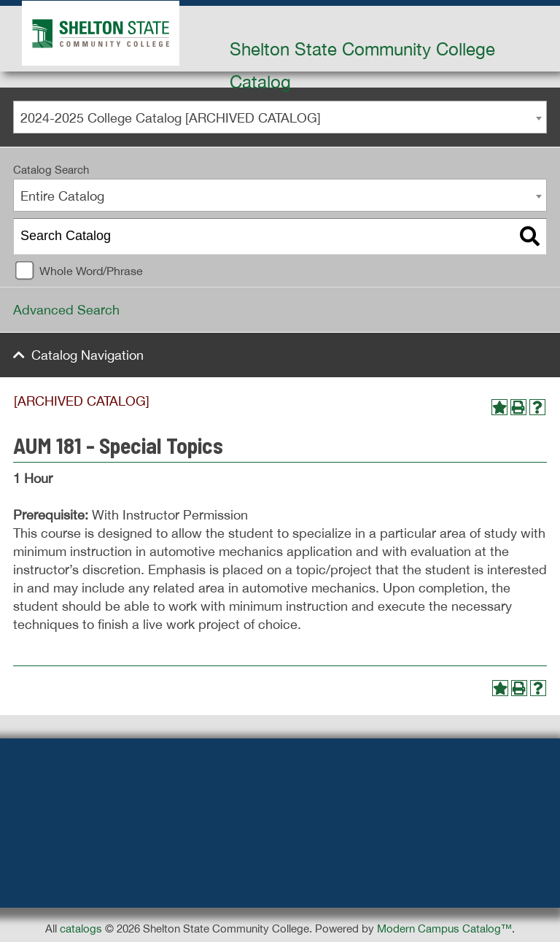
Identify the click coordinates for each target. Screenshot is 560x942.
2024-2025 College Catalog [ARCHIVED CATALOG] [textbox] (171, 118)
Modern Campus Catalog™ (444, 929)
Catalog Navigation (87, 355)
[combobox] (280, 117)
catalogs (81, 929)
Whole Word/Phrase (91, 271)
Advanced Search (66, 310)
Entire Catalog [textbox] (62, 196)
